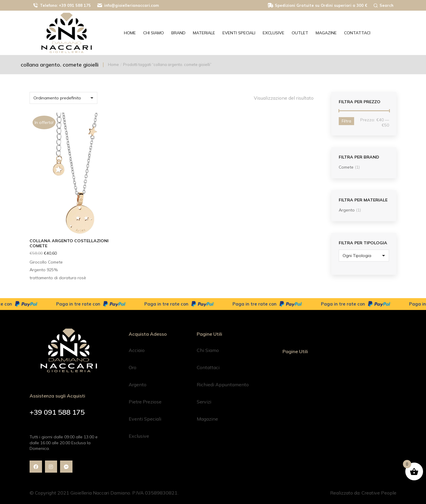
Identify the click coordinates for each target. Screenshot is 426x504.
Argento (347, 210)
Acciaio (137, 350)
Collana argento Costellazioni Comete (69, 243)
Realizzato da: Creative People (363, 493)
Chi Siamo (208, 350)
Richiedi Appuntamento (223, 385)
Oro (133, 367)
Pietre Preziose (145, 402)
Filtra (346, 121)
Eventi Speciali (145, 419)
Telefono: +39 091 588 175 (62, 5)
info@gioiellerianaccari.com (128, 5)
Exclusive (139, 436)
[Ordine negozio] (63, 98)
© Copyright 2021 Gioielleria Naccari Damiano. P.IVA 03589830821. (104, 493)
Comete (346, 167)
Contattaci (208, 367)
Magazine (207, 419)
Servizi (204, 402)
